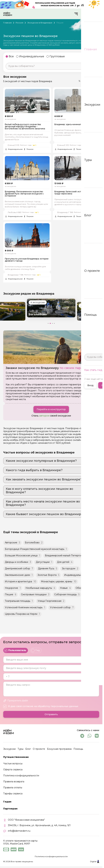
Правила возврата (14, 782)
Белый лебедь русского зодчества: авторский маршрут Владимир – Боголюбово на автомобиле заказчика (25, 129)
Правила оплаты (13, 788)
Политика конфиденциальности (51, 856)
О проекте (39, 749)
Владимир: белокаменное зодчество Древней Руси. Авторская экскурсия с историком (24, 198)
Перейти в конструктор (51, 416)
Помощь (78, 749)
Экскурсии (9, 749)
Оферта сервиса (13, 770)
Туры (21, 749)
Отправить (51, 714)
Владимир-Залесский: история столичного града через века (76, 197)
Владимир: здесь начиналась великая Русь (76, 126)
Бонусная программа (59, 749)
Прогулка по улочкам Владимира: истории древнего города (27, 266)
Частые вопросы (13, 764)
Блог (28, 749)
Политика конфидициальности (21, 776)
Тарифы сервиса (13, 794)
